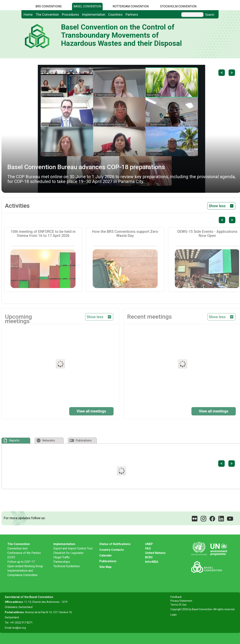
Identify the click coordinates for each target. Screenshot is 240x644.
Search (210, 15)
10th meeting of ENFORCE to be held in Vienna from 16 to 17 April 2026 (43, 234)
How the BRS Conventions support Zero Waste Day (125, 234)
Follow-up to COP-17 (21, 562)
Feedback (176, 597)
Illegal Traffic (62, 557)
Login (174, 615)
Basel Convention (87, 6)
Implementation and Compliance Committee (22, 573)
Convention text (17, 548)
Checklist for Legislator (68, 553)
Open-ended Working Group (25, 566)
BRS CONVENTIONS (49, 6)
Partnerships (62, 562)
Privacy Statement (181, 601)
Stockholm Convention (178, 6)
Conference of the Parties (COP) (24, 555)
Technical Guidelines (67, 566)
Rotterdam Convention (131, 6)
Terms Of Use (178, 605)
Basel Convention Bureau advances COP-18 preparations (86, 167)
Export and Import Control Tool (73, 548)
